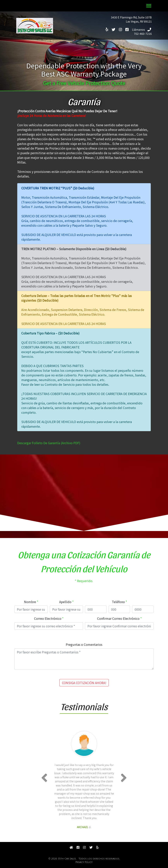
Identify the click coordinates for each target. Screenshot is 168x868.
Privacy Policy (84, 862)
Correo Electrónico (48, 618)
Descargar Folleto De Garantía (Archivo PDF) (49, 443)
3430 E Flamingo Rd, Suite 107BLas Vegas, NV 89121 (131, 19)
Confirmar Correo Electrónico (118, 618)
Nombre (30, 602)
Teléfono (118, 602)
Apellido (65, 602)
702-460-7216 (144, 32)
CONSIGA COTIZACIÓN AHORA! (84, 683)
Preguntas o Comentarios (84, 644)
